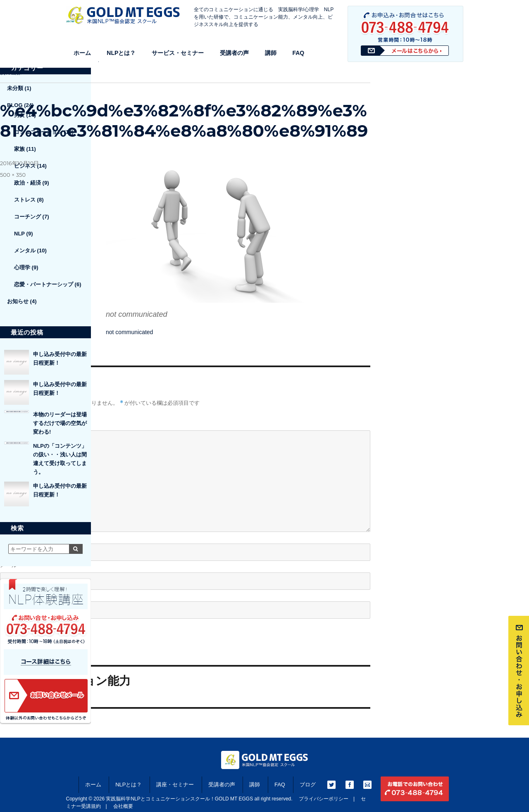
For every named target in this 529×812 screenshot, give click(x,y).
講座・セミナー (175, 785)
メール (11, 565)
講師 (271, 53)
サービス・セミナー (178, 53)
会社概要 (123, 806)
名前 (8, 536)
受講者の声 (234, 53)
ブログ (308, 785)
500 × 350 (13, 175)
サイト (9, 594)
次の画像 (11, 72)
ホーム (82, 53)
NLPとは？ (121, 53)
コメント (12, 423)
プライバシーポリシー (324, 799)
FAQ (298, 53)
